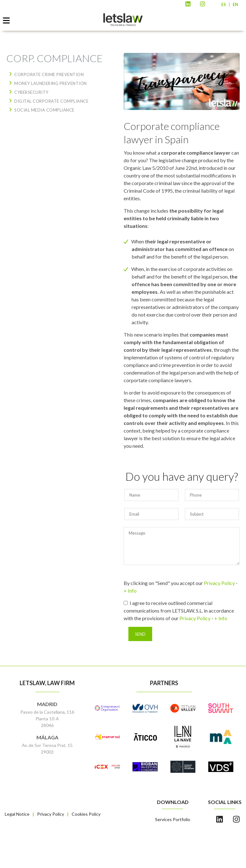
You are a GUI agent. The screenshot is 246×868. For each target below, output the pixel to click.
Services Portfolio (173, 819)
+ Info (130, 591)
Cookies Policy (86, 814)
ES (224, 4)
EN (235, 4)
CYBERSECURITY (31, 92)
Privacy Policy (219, 583)
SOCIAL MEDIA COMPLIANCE (44, 110)
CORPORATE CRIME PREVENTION (49, 74)
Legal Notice (17, 814)
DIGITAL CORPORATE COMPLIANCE (51, 101)
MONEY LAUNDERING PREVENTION (51, 83)
